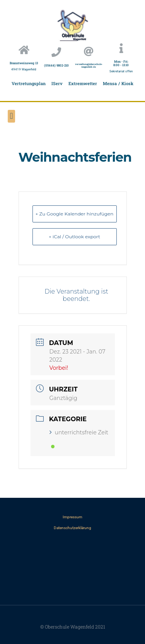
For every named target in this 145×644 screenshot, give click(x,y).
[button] (11, 116)
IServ (57, 83)
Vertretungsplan (29, 83)
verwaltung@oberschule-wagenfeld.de (89, 66)
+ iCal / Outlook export (74, 237)
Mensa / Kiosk (118, 83)
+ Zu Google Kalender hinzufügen (75, 214)
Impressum (72, 517)
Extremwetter (83, 83)
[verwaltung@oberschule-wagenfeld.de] (89, 51)
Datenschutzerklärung (72, 528)
